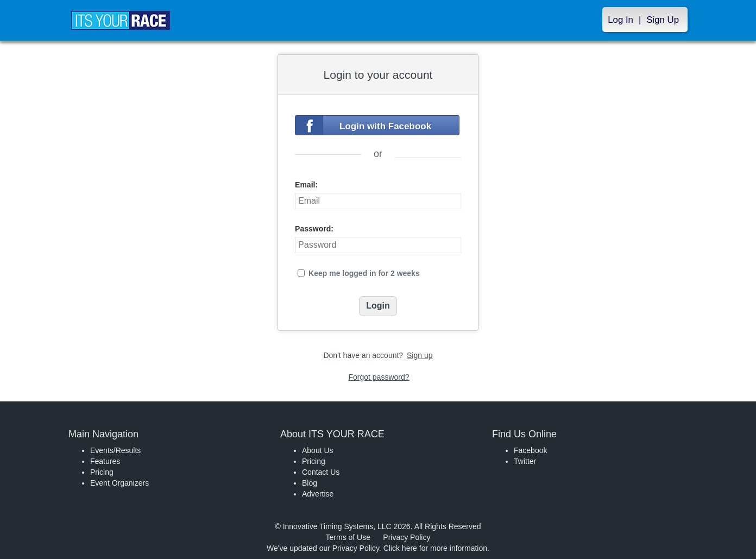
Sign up (420, 355)
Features (105, 461)
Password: (314, 229)
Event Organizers (119, 483)
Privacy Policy (407, 537)
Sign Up (663, 20)
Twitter (525, 461)
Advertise (318, 494)
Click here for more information (435, 548)
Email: (306, 185)
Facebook (530, 450)
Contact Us (321, 472)
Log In (620, 20)
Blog (310, 483)
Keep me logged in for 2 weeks (364, 273)
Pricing (102, 472)
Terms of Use (348, 537)
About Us (318, 450)
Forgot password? (379, 377)
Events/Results (115, 450)
